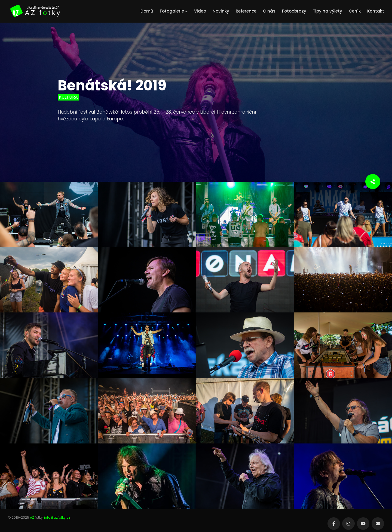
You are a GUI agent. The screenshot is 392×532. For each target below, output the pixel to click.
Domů (147, 11)
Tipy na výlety (327, 11)
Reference (246, 11)
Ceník (355, 11)
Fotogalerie (174, 11)
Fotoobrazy (294, 11)
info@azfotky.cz (57, 517)
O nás (269, 11)
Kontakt (376, 11)
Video (200, 11)
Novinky (221, 11)
